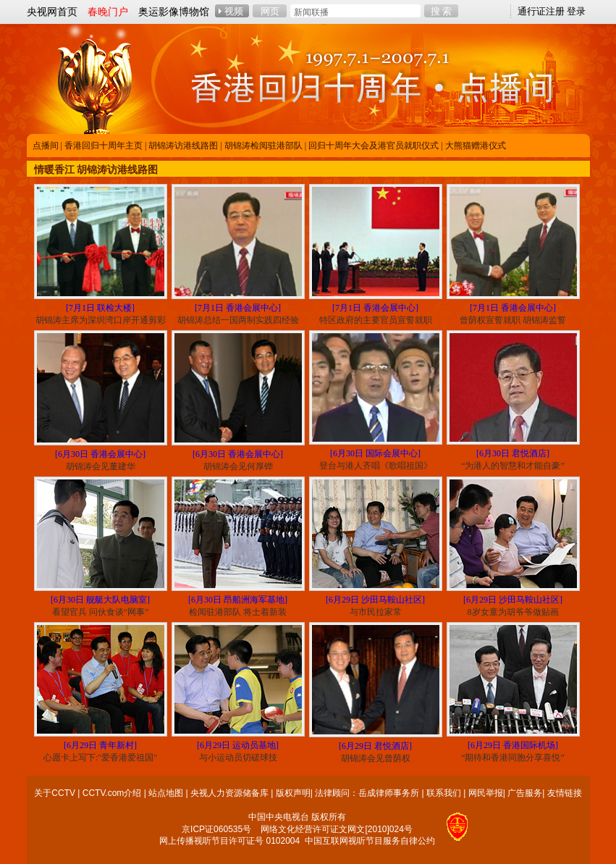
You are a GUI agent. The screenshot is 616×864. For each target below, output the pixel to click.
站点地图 (166, 793)
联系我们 (444, 793)
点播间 (46, 146)
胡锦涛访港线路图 (183, 146)
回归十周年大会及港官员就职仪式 (374, 146)
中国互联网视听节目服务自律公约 (370, 841)
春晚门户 (108, 12)
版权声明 (293, 793)
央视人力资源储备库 (229, 793)
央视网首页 (52, 12)
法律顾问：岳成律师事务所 (367, 793)
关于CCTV (55, 793)
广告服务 (525, 793)
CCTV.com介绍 (112, 793)
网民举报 (486, 793)
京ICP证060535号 (216, 829)
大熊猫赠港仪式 (476, 146)
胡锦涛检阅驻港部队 (263, 146)
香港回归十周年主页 (104, 146)
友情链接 (565, 793)
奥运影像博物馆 (174, 12)
